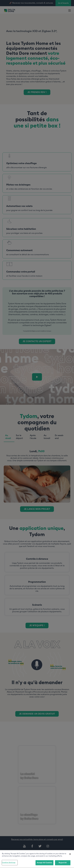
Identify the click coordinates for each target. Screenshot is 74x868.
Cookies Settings (9, 863)
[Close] (70, 855)
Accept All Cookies (44, 864)
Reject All (63, 864)
